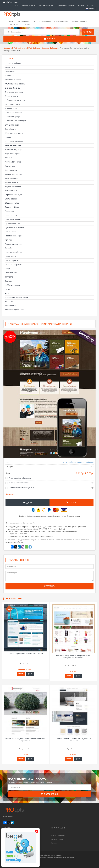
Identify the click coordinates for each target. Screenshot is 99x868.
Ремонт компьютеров (14, 244)
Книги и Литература (13, 162)
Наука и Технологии (13, 187)
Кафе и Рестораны (13, 154)
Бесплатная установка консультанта (22, 488)
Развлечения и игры (13, 236)
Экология (9, 302)
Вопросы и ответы (29, 5)
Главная (7, 48)
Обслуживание (11, 199)
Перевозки (9, 211)
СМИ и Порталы (12, 260)
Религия (8, 240)
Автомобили (10, 67)
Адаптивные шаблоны (14, 80)
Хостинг (29, 25)
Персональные (11, 215)
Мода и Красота (11, 178)
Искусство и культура (14, 150)
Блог (17, 5)
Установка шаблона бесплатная (20, 478)
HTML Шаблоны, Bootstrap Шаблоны (42, 48)
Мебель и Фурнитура (14, 174)
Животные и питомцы (14, 133)
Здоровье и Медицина (14, 141)
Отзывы (81, 5)
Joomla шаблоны (61, 21)
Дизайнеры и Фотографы (15, 121)
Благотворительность (14, 92)
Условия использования (66, 5)
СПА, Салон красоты (14, 265)
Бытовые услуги (12, 96)
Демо (28, 503)
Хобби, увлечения (12, 285)
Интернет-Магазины (13, 145)
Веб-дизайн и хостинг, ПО (16, 100)
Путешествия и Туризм (14, 228)
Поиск (88, 32)
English (91, 9)
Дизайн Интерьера (13, 117)
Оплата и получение (46, 5)
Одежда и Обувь (12, 207)
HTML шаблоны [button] (23, 21)
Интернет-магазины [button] (80, 21)
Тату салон (9, 277)
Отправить (49, 586)
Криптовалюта (11, 170)
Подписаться (49, 794)
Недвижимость (11, 191)
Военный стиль (11, 108)
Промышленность (12, 223)
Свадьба (8, 248)
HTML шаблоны (19, 48)
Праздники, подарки (13, 219)
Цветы (7, 289)
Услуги (11, 21)
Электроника (10, 306)
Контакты (91, 5)
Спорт (7, 269)
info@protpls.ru (11, 2)
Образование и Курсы (14, 195)
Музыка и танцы (12, 182)
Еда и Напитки (11, 129)
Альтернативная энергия (15, 84)
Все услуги (10, 494)
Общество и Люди (12, 203)
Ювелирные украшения (15, 310)
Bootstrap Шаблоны (13, 63)
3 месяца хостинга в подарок (19, 483)
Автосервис (10, 71)
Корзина (49, 39)
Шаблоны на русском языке (16, 297)
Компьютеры (10, 166)
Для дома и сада (12, 125)
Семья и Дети (11, 256)
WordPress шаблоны (42, 21)
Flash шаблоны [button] (15, 25)
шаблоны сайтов (42, 855)
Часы (7, 293)
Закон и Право (11, 137)
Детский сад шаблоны (14, 113)
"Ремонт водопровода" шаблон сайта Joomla (26, 654)
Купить (72, 503)
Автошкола (9, 76)
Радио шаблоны (12, 232)
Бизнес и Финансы (13, 88)
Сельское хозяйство (13, 252)
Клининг (8, 158)
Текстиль (9, 281)
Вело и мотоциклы (13, 104)
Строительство (11, 273)
